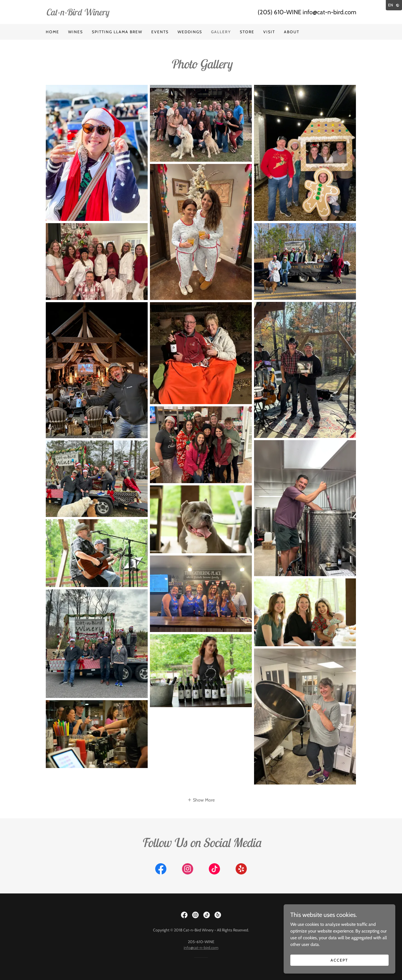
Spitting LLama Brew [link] (117, 32)
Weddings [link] (190, 32)
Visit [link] (269, 32)
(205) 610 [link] (271, 12)
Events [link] (160, 32)
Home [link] (52, 32)
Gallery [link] (221, 32)
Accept (339, 960)
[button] (201, 800)
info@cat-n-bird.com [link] (329, 12)
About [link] (292, 32)
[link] (123, 14)
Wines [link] (76, 32)
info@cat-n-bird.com (201, 948)
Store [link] (247, 32)
